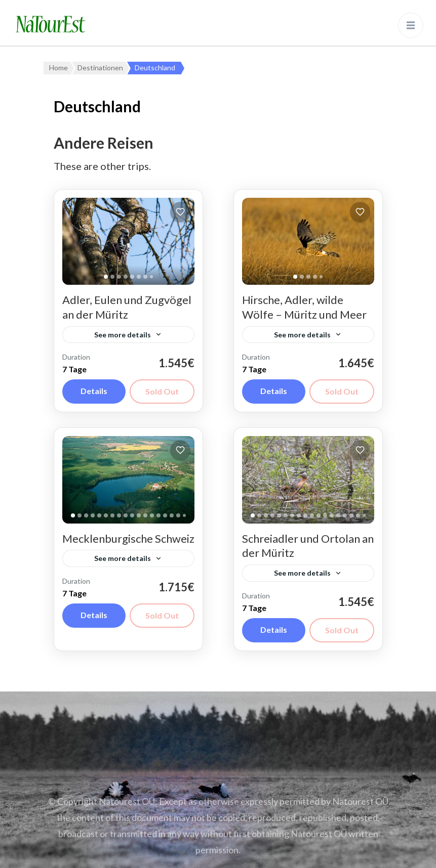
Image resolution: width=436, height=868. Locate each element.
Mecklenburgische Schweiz (128, 538)
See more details (123, 335)
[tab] (106, 277)
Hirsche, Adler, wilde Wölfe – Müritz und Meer (304, 307)
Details (94, 391)
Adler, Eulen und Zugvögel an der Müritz (127, 307)
